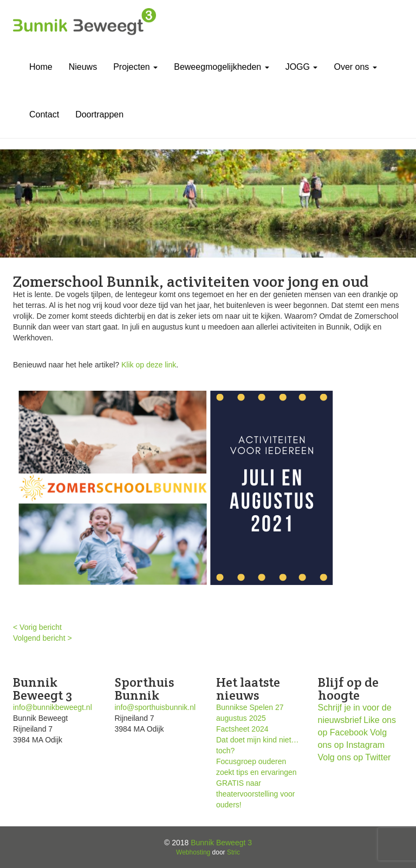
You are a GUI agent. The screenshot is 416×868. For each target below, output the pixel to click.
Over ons (355, 67)
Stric (233, 852)
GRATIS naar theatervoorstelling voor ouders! (256, 794)
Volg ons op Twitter (355, 757)
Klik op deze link (149, 365)
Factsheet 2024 (242, 729)
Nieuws (83, 67)
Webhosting (193, 852)
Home (41, 67)
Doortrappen (99, 114)
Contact (44, 114)
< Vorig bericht (37, 627)
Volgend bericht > (43, 638)
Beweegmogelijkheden (221, 67)
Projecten (135, 67)
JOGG (302, 67)
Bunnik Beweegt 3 (221, 843)
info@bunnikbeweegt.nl (53, 707)
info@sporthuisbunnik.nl (155, 707)
